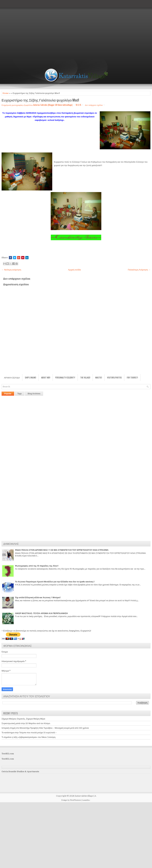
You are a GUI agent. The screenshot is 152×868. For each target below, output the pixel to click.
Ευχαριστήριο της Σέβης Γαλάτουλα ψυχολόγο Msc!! (40, 100)
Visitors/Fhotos (114, 377)
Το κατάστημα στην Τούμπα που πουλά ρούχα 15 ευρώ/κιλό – (29, 733)
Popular (8, 394)
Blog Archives (34, 394)
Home (6, 93)
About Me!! (46, 377)
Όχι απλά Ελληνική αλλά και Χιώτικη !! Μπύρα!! (38, 597)
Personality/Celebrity (65, 377)
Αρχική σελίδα (74, 270)
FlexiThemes (75, 800)
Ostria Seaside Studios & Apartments (20, 771)
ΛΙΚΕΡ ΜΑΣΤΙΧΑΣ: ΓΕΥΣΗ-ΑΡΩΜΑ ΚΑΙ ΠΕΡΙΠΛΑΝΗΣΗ (41, 613)
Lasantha (86, 800)
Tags (20, 394)
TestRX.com (8, 754)
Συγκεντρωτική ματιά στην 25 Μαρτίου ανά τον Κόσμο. (26, 723)
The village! (85, 377)
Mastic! (99, 377)
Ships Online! (30, 377)
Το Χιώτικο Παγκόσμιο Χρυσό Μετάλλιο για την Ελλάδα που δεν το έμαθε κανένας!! (55, 582)
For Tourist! (132, 377)
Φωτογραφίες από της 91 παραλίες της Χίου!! (37, 566)
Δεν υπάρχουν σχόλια (94, 105)
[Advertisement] (30, 30)
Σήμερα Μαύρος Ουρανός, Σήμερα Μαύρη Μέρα (23, 719)
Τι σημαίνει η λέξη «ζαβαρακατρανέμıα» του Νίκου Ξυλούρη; (29, 737)
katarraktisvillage (84, 796)
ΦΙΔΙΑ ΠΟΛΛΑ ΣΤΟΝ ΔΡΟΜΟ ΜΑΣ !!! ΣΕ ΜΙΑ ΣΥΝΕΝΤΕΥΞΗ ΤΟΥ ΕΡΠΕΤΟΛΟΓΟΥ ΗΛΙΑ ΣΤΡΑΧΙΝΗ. (62, 550)
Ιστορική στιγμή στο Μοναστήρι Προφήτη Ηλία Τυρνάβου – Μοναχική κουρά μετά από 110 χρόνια (45, 728)
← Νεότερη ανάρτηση (11, 270)
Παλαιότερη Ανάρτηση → (139, 270)
